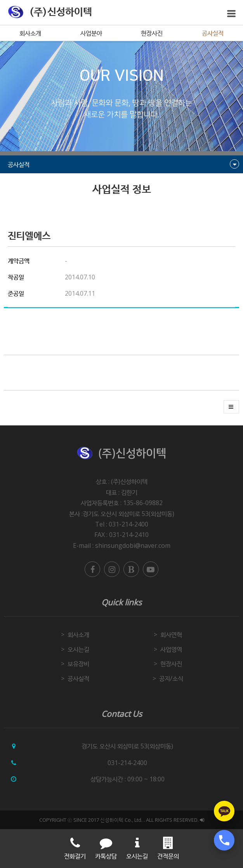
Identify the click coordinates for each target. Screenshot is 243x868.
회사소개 (30, 33)
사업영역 (171, 649)
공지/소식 (171, 678)
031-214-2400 (127, 763)
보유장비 (78, 664)
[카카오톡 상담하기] (224, 811)
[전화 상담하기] (224, 840)
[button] (231, 407)
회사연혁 (171, 634)
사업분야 (91, 33)
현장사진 (152, 33)
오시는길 (78, 649)
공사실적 (213, 33)
